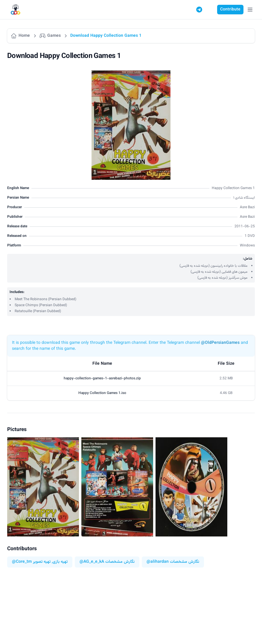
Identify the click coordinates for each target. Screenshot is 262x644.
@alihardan (158, 562)
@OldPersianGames (220, 343)
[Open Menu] (250, 10)
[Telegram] (199, 10)
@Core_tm (22, 562)
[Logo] (16, 10)
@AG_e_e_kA (92, 562)
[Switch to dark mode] (211, 10)
